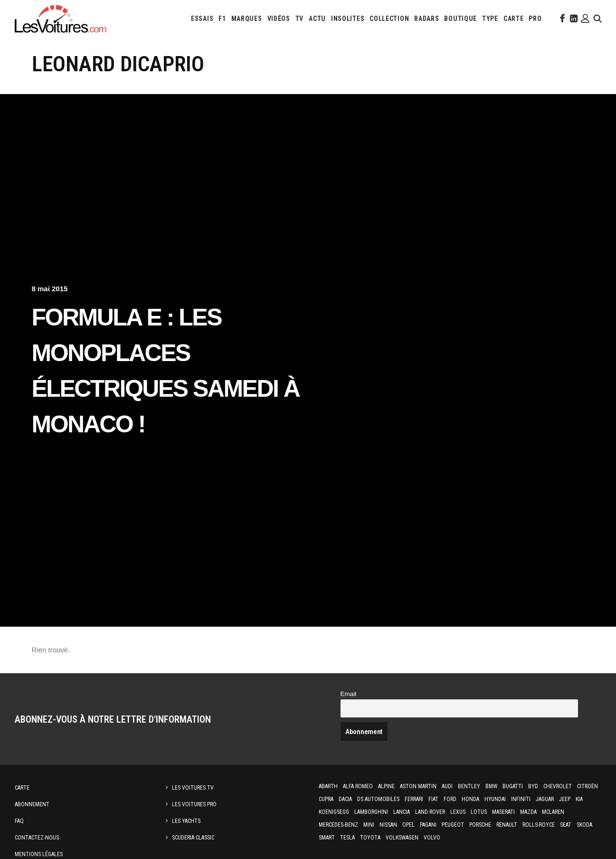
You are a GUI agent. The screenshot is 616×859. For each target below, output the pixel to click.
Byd (533, 786)
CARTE (514, 19)
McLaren (553, 812)
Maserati (503, 812)
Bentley (469, 786)
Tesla (347, 838)
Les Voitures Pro (194, 804)
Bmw (491, 786)
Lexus (458, 812)
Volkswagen (402, 838)
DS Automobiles (378, 799)
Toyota (370, 838)
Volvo (432, 838)
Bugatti (513, 786)
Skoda (584, 825)
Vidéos (279, 19)
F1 (222, 19)
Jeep (565, 799)
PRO (535, 19)
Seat (566, 825)
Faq (19, 821)
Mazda (528, 812)
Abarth (328, 786)
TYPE (490, 19)
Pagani (428, 825)
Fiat (433, 799)
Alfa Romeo (358, 786)
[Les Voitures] (61, 19)
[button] (561, 19)
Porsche (480, 825)
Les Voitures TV (193, 788)
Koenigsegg (334, 812)
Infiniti (521, 799)
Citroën (588, 786)
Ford (450, 799)
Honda (470, 799)
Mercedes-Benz (338, 825)
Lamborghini (371, 812)
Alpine (386, 786)
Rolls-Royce (539, 825)
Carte (22, 788)
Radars (426, 19)
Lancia (402, 812)
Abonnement (32, 804)
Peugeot (453, 825)
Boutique (460, 19)
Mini (369, 825)
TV (299, 19)
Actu (317, 19)
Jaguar (545, 799)
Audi (447, 786)
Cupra (326, 799)
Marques (247, 19)
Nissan (388, 825)
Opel (408, 825)
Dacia (345, 799)
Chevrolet (558, 786)
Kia (579, 799)
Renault (507, 825)
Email (349, 694)
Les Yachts (186, 821)
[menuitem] (202, 19)
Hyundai (495, 799)
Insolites (348, 19)
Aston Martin (418, 786)
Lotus (479, 812)
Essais (202, 19)
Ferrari (414, 799)
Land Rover (430, 812)
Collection (389, 19)
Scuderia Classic (193, 838)
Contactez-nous (37, 838)
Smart (327, 838)
